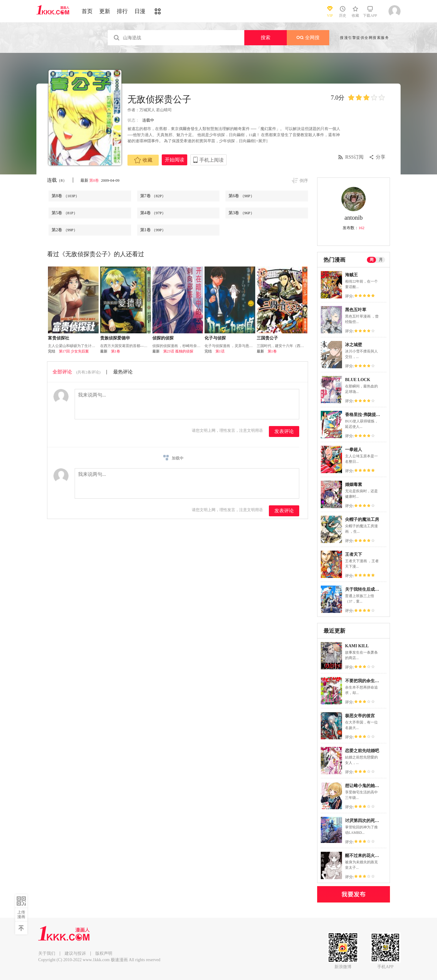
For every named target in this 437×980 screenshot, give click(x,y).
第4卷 (153, 213)
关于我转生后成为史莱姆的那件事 (377, 589)
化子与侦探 (215, 338)
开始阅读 (174, 160)
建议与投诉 (75, 953)
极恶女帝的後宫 (360, 716)
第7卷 (153, 196)
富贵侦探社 (59, 338)
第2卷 (64, 230)
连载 (57, 180)
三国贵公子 (267, 338)
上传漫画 (21, 914)
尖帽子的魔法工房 (362, 519)
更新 (105, 11)
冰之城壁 (354, 345)
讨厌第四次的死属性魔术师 (371, 821)
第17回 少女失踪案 (74, 351)
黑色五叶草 (356, 310)
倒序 (304, 181)
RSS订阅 (354, 157)
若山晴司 (164, 110)
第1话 (220, 351)
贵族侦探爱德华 (115, 338)
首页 (87, 11)
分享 (381, 157)
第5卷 (64, 213)
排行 (122, 11)
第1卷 (153, 230)
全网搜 (308, 38)
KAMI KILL (357, 646)
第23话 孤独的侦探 (178, 351)
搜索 (266, 38)
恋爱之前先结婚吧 (362, 751)
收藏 (143, 160)
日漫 (140, 11)
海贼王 (351, 275)
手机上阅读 (212, 160)
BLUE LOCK (358, 380)
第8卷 (95, 180)
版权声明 (104, 953)
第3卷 (241, 213)
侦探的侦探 (163, 338)
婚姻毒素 (354, 485)
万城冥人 (147, 110)
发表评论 (284, 431)
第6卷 (241, 196)
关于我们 (47, 953)
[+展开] (261, 141)
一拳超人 (354, 450)
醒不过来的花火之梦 (364, 856)
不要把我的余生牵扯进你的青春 (375, 681)
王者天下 (354, 554)
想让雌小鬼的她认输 (364, 786)
